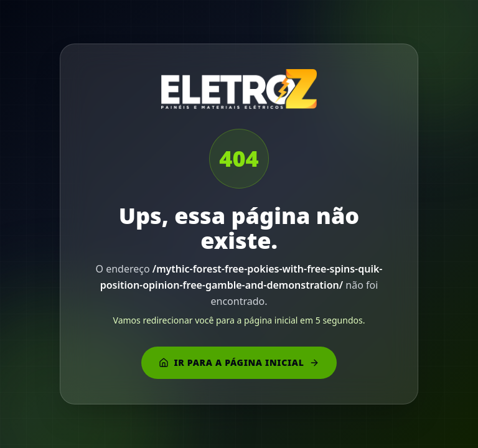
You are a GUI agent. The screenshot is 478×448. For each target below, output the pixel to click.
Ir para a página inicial (239, 362)
